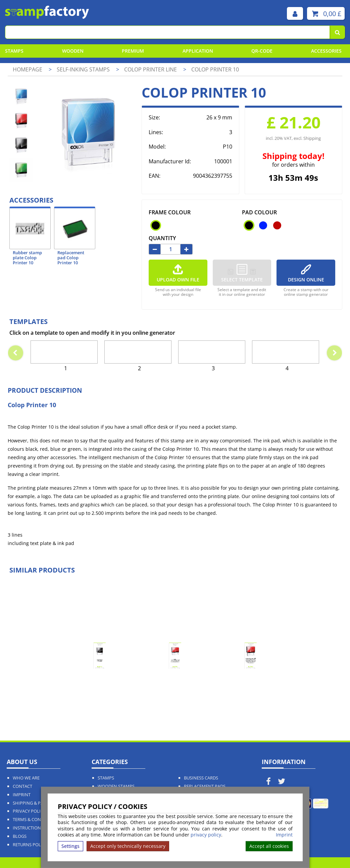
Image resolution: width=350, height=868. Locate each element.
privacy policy (206, 835)
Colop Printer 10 (215, 69)
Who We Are (26, 778)
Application (198, 51)
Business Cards (201, 778)
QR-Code (262, 51)
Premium (133, 51)
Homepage (28, 69)
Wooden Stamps (116, 786)
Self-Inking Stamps (84, 69)
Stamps (14, 51)
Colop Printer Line (151, 69)
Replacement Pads (205, 786)
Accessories (326, 51)
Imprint (284, 835)
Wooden (73, 51)
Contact (22, 786)
